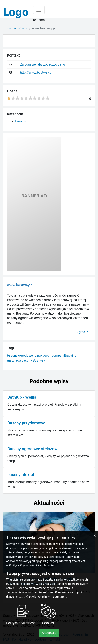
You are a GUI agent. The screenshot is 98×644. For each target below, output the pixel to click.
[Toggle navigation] (39, 10)
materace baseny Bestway (26, 360)
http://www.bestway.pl (36, 72)
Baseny (21, 121)
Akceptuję (49, 633)
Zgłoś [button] (81, 332)
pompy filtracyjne (64, 355)
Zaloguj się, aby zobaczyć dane (42, 64)
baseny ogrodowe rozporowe (28, 355)
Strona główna (17, 28)
